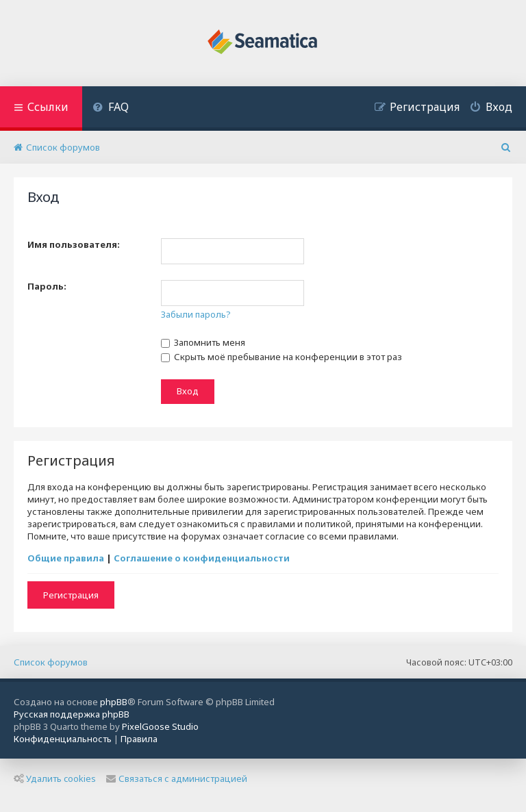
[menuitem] (111, 109)
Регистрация (71, 595)
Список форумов (51, 662)
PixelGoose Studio (160, 726)
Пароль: (47, 286)
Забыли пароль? (196, 314)
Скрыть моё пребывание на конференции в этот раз (281, 357)
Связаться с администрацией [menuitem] (177, 778)
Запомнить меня (203, 342)
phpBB (114, 702)
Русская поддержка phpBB (72, 714)
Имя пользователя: (74, 244)
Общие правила (66, 558)
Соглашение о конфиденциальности (202, 558)
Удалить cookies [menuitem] (55, 778)
